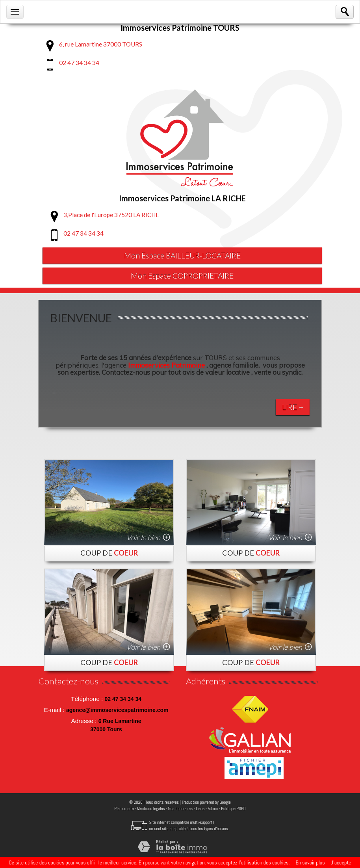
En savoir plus (310, 862)
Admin (213, 809)
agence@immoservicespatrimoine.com (117, 711)
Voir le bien (143, 538)
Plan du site (124, 809)
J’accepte (341, 862)
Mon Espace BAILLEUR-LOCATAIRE (182, 256)
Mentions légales (151, 809)
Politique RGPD (233, 809)
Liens (200, 809)
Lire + (293, 408)
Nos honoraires (180, 809)
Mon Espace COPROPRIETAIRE (182, 276)
